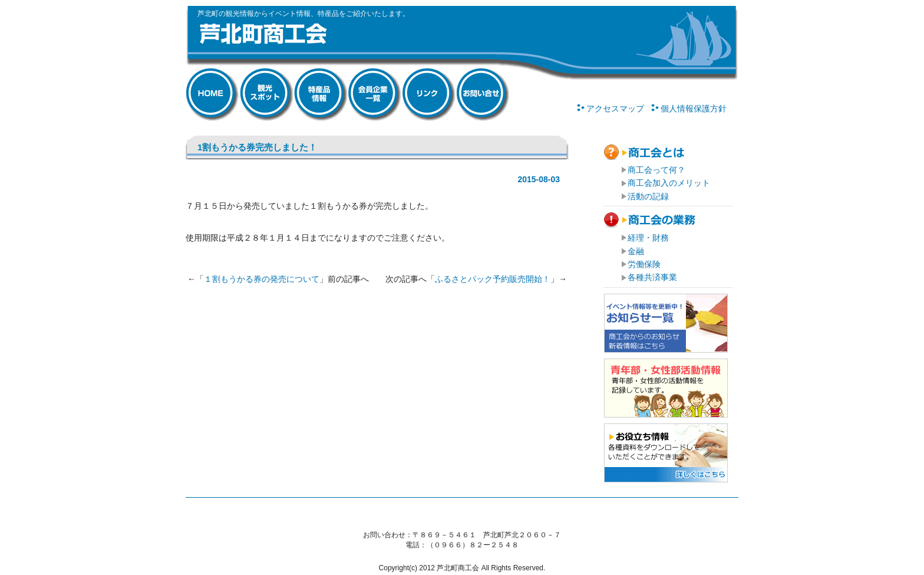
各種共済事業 (652, 277)
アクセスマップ (615, 109)
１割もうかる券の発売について (262, 279)
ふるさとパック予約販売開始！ (493, 279)
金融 (636, 251)
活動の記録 (648, 196)
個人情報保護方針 (694, 109)
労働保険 (644, 264)
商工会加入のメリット (669, 183)
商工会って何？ (656, 170)
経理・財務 (648, 238)
